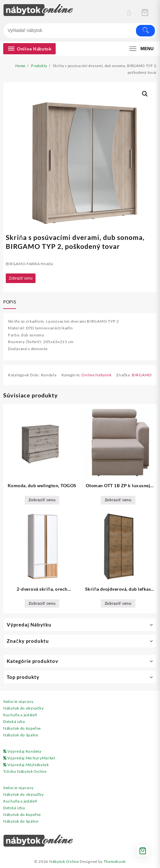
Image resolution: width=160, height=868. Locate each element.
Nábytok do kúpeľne (22, 728)
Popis (10, 302)
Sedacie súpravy (18, 701)
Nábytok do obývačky (23, 708)
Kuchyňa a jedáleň (20, 715)
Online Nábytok (96, 375)
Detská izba (14, 722)
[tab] (11, 303)
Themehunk (115, 861)
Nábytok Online (64, 861)
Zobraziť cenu (21, 278)
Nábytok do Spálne (21, 735)
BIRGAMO (142, 375)
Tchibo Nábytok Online (25, 771)
